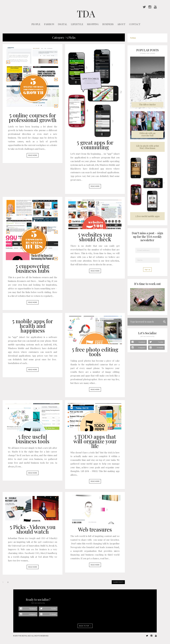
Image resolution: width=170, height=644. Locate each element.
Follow (133, 38)
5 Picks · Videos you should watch (33, 529)
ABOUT (121, 24)
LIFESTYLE (77, 24)
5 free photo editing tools (95, 352)
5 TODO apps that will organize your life (95, 441)
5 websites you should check (95, 237)
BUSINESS (108, 24)
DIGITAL (63, 24)
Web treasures (95, 529)
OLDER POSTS (118, 582)
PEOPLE (36, 24)
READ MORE (33, 155)
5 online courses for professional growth (33, 117)
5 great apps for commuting (95, 145)
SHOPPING (93, 24)
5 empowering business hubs (33, 268)
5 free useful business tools (33, 439)
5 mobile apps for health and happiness (33, 326)
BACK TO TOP (85, 626)
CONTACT (135, 24)
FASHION (49, 24)
